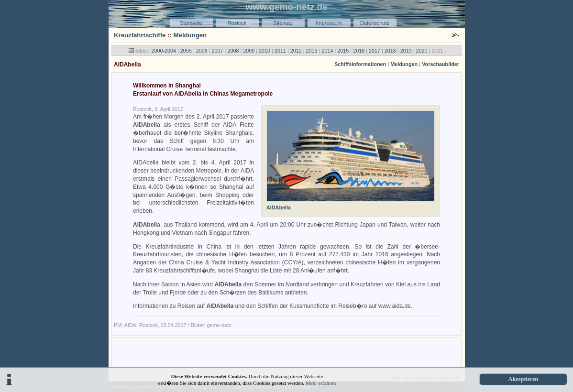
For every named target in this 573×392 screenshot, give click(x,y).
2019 (406, 51)
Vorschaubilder (441, 64)
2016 (359, 51)
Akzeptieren (523, 379)
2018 (390, 51)
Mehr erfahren (321, 383)
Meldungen (190, 35)
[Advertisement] (286, 354)
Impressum (329, 23)
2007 (218, 51)
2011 (280, 51)
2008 (233, 51)
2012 (296, 51)
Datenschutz (375, 23)
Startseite (191, 23)
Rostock (237, 23)
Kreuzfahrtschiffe (140, 35)
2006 (202, 51)
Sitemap (283, 23)
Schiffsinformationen (360, 64)
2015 (343, 51)
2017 (375, 51)
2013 (312, 51)
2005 (186, 51)
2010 (264, 51)
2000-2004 (164, 51)
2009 (249, 51)
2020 (422, 51)
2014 (327, 51)
